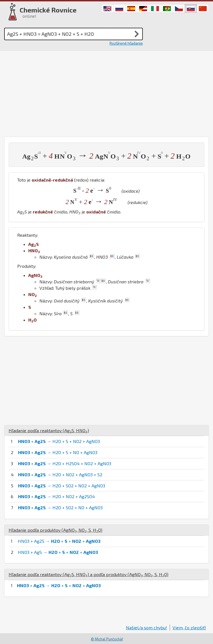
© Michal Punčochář (107, 639)
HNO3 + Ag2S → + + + (59, 541)
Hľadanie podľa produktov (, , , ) (55, 530)
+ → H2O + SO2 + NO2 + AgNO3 (62, 486)
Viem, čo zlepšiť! (189, 628)
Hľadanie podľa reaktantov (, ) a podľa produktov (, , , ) (88, 574)
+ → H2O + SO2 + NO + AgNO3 (60, 507)
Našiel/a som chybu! (146, 628)
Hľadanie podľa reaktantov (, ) (49, 430)
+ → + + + (59, 585)
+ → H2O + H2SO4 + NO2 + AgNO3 (65, 463)
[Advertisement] (106, 92)
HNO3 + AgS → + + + (58, 552)
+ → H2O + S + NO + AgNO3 (58, 452)
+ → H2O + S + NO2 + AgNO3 (59, 441)
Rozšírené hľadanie (126, 43)
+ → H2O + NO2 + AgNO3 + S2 (60, 474)
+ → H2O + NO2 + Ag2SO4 (56, 496)
